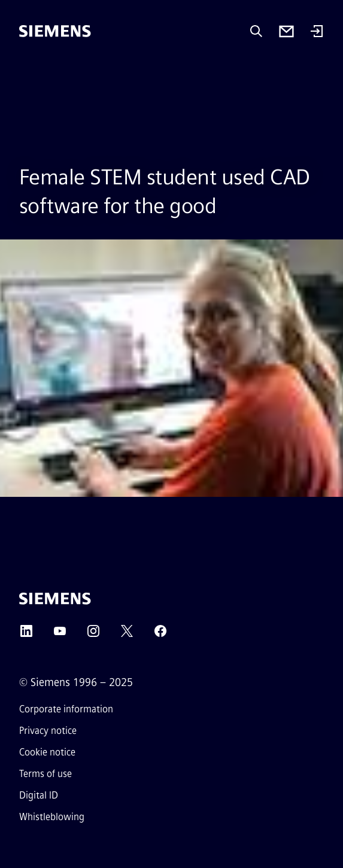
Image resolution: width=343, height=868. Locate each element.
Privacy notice (48, 731)
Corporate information (66, 709)
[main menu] (28, 72)
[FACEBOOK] (160, 635)
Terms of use (45, 774)
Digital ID (39, 795)
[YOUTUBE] (60, 635)
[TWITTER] (127, 635)
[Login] (317, 32)
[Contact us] (286, 31)
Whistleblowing (52, 817)
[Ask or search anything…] (256, 31)
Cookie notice (47, 752)
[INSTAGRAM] (93, 635)
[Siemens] (55, 31)
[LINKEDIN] (26, 635)
